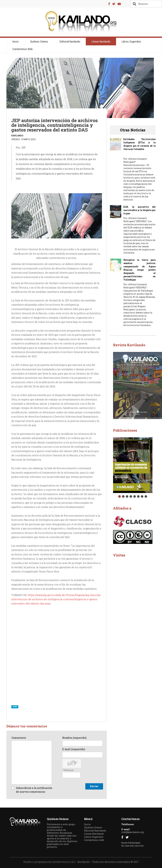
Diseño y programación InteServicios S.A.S (49, 862)
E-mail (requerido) (74, 749)
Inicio (15, 42)
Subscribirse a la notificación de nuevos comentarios (34, 790)
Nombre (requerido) (74, 738)
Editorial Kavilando (70, 42)
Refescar (69, 770)
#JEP (15, 707)
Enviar (94, 786)
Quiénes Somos (39, 42)
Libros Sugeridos (131, 42)
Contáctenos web (23, 49)
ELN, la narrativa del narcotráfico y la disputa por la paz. (139, 210)
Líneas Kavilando (101, 42)
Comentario (19, 738)
